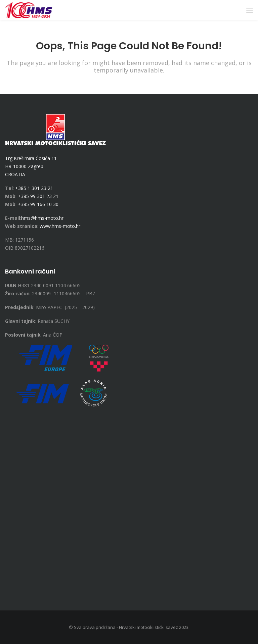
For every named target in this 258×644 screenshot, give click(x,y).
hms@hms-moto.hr (42, 218)
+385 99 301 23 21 (38, 196)
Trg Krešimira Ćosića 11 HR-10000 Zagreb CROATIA (31, 166)
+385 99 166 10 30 (38, 204)
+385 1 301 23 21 (34, 188)
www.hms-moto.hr (60, 226)
